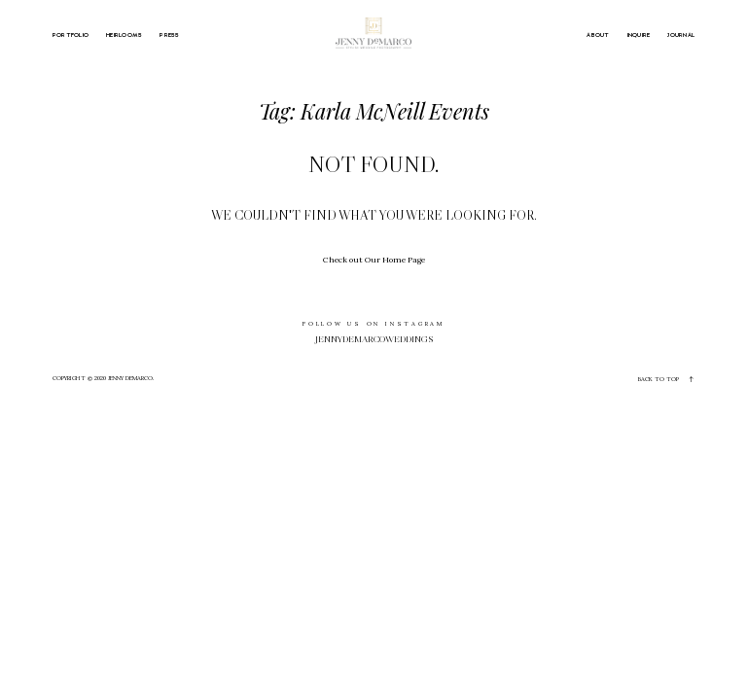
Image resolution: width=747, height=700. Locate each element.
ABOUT (598, 35)
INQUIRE (639, 35)
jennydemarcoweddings (374, 339)
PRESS (169, 35)
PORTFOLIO (71, 35)
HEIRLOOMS (124, 35)
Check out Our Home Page (374, 260)
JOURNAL (681, 35)
